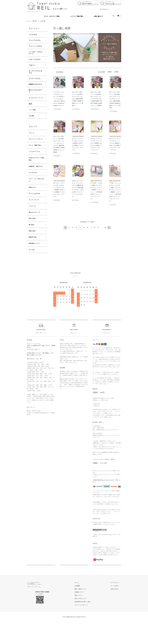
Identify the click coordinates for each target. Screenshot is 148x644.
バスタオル (33, 35)
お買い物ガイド (98, 16)
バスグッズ (33, 226)
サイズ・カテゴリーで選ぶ (52, 16)
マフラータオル (35, 78)
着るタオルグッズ (35, 232)
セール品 (32, 273)
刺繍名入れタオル (35, 84)
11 (105, 227)
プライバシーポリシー (86, 628)
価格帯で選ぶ (34, 259)
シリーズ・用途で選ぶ (77, 16)
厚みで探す (33, 239)
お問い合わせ (116, 612)
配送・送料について (85, 612)
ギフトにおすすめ (35, 212)
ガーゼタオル (34, 189)
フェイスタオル (35, 40)
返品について (83, 619)
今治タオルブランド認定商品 (35, 171)
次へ (109, 227)
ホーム (29, 21)
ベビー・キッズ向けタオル (35, 197)
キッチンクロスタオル (35, 72)
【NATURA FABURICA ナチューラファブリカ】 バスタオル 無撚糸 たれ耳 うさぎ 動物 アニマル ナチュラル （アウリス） (78, 143)
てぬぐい (32, 65)
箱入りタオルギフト (35, 91)
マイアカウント (105, 9)
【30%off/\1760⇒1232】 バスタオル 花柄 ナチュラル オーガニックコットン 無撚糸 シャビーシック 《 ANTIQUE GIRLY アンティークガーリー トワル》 (97, 190)
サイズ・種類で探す (35, 155)
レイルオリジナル (35, 163)
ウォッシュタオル (35, 46)
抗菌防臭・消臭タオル (35, 181)
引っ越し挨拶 (45, 21)
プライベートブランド (35, 145)
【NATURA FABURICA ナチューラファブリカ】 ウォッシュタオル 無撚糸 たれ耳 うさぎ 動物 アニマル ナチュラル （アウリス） (115, 143)
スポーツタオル (35, 59)
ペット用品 (33, 113)
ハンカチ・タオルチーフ (35, 53)
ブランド (32, 137)
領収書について (84, 615)
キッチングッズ (35, 219)
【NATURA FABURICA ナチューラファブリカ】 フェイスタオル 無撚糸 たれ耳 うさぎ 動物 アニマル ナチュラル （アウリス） (96, 143)
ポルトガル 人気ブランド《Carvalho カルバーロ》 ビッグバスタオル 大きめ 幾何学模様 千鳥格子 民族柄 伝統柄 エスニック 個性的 (96, 99)
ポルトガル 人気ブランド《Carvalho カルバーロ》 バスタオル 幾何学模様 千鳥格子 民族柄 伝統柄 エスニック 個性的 (78, 99)
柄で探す (32, 246)
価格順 (110, 72)
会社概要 (82, 609)
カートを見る (116, 609)
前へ (66, 227)
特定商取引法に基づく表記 (87, 625)
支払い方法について (85, 622)
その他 (31, 120)
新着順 (116, 72)
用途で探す (36, 21)
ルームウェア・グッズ (35, 100)
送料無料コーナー (35, 266)
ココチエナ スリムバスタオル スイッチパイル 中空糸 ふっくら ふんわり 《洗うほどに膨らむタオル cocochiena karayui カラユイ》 (59, 99)
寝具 (30, 107)
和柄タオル (33, 205)
